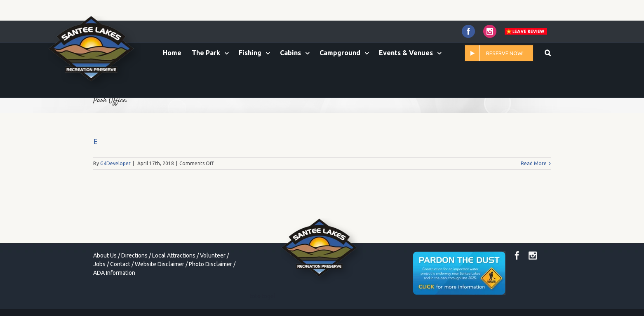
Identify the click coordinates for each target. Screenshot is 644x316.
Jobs (99, 264)
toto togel (263, 296)
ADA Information (114, 273)
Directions (134, 255)
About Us (105, 255)
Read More (534, 163)
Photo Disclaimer (210, 264)
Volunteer (213, 255)
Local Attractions (174, 255)
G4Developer (115, 163)
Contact (120, 264)
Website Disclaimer (160, 264)
